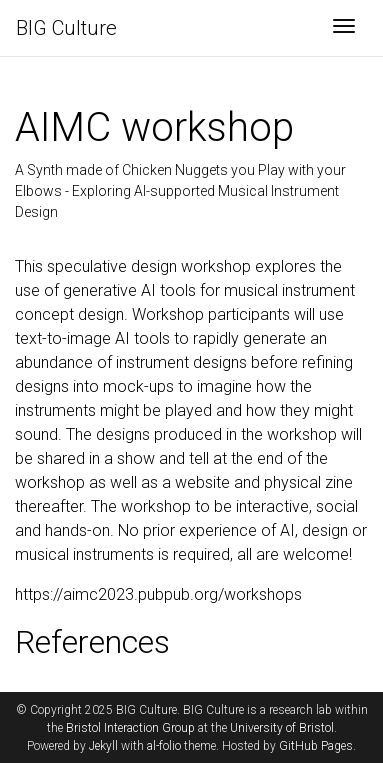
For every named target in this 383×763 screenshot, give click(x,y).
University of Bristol (282, 728)
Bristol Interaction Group (130, 728)
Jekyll (103, 746)
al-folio (164, 746)
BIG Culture (66, 28)
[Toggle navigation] (344, 28)
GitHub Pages (316, 746)
